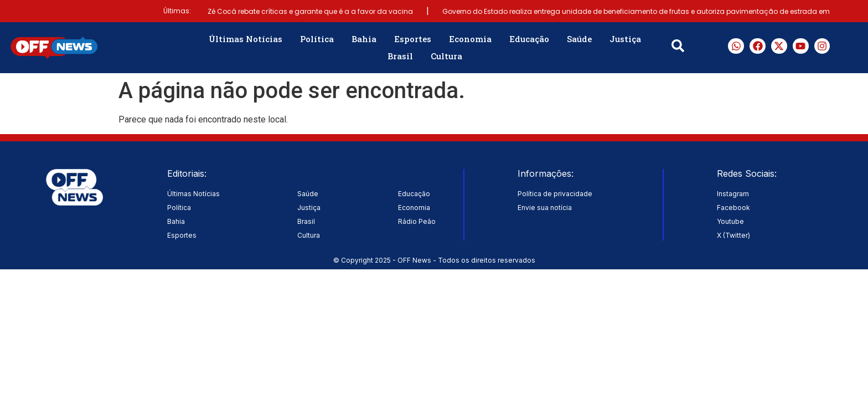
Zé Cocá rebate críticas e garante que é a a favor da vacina (310, 11)
